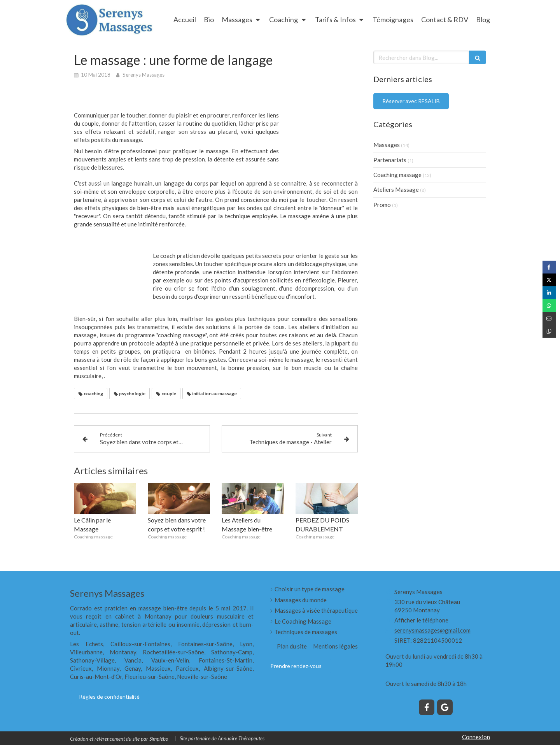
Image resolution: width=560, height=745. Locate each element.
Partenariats (390, 160)
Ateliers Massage (396, 189)
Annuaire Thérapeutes (241, 738)
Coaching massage (397, 175)
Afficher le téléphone (421, 620)
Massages (387, 145)
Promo (382, 205)
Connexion (476, 737)
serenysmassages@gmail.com (432, 630)
